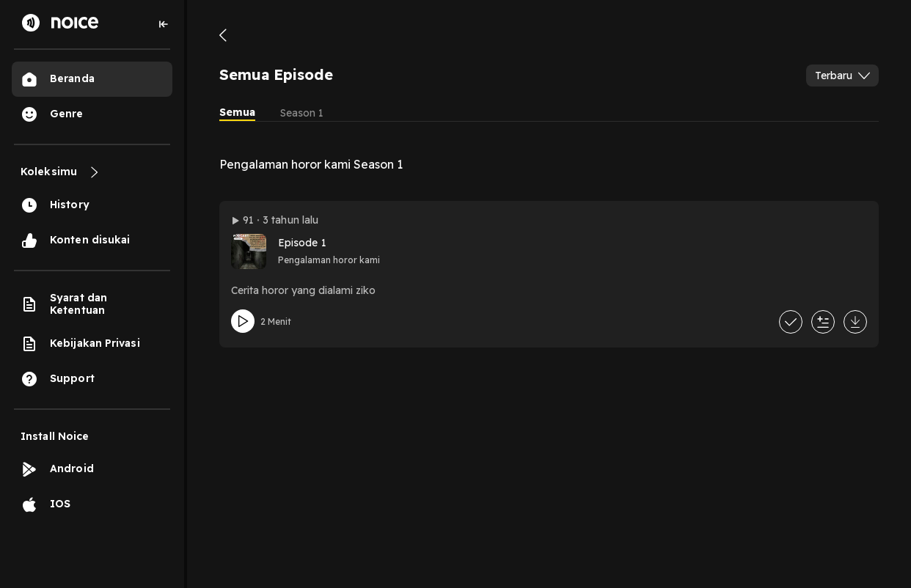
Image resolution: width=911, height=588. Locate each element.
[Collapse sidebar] (164, 24)
